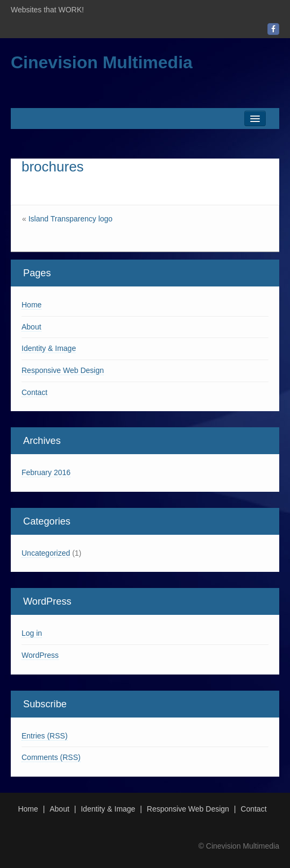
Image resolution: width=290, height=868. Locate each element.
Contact (34, 392)
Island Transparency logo (70, 219)
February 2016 (46, 472)
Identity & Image (49, 348)
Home (31, 305)
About (31, 327)
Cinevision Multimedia (102, 62)
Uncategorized (46, 553)
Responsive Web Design (63, 370)
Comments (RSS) (51, 757)
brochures (53, 167)
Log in (32, 633)
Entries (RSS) (45, 736)
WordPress (40, 655)
